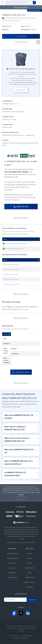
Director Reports (12, 558)
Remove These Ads (21, 218)
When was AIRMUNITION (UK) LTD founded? (19, 419)
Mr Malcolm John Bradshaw (11, 278)
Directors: (6, 29)
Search (30, 554)
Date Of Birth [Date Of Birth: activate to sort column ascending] (24, 239)
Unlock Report (21, 36)
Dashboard (12, 573)
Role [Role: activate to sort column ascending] (14, 239)
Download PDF (34, 11)
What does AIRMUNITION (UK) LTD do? (19, 453)
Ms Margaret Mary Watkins (11, 298)
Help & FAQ (30, 577)
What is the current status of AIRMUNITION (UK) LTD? (17, 442)
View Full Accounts (21, 374)
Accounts (5, 140)
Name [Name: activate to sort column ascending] (5, 239)
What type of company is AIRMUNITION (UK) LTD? (15, 430)
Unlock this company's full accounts (15, 342)
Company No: (29, 29)
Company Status (8, 117)
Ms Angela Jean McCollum (11, 293)
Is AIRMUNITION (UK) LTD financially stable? (15, 476)
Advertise (30, 587)
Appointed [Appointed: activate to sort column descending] (34, 239)
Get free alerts (24, 323)
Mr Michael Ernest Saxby (11, 283)
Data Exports (12, 577)
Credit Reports (12, 554)
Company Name (7, 101)
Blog (30, 573)
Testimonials (30, 568)
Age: (26, 26)
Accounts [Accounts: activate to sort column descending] (6, 348)
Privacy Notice (28, 636)
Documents (12, 563)
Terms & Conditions (13, 636)
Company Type (7, 109)
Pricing (30, 563)
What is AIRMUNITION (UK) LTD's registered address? (18, 465)
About (30, 558)
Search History (30, 582)
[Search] (34, 3)
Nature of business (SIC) (10, 132)
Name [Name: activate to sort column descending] (5, 273)
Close (22, 498)
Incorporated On (8, 124)
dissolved (6, 26)
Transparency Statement (20, 638)
